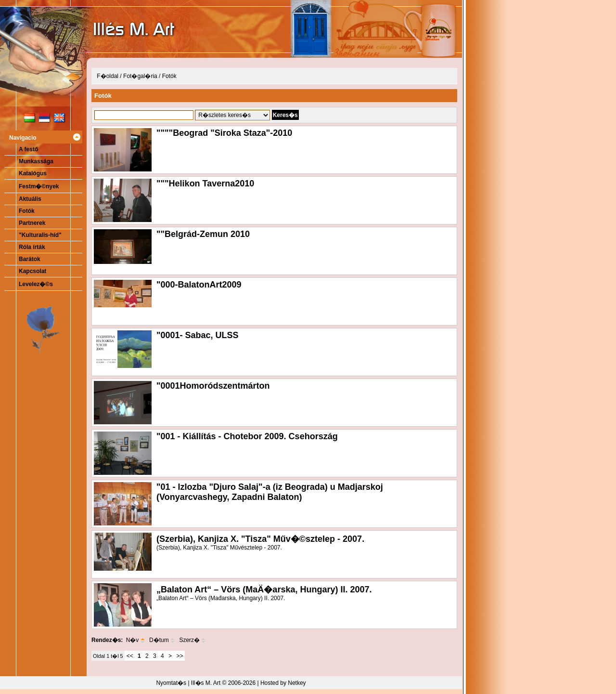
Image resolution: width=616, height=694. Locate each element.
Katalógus (33, 173)
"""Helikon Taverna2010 (205, 183)
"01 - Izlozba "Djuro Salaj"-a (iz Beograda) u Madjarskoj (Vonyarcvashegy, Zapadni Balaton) (270, 492)
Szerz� (192, 640)
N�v (135, 640)
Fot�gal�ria (140, 76)
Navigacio (23, 138)
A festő (28, 149)
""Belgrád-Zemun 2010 (203, 234)
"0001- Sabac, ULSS (198, 335)
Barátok (30, 259)
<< (130, 656)
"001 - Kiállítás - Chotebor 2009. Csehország (247, 436)
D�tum (162, 640)
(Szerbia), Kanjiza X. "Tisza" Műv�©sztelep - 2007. (260, 539)
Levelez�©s (36, 284)
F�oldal (108, 76)
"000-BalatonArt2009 (199, 285)
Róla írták (32, 247)
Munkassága (36, 161)
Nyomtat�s (171, 683)
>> (180, 656)
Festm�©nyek (39, 186)
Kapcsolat (32, 271)
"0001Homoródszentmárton (213, 386)
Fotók (27, 211)
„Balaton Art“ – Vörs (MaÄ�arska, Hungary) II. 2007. (264, 589)
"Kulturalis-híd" (40, 235)
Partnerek (32, 223)
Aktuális (30, 199)
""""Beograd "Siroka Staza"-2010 (224, 133)
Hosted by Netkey (283, 683)
